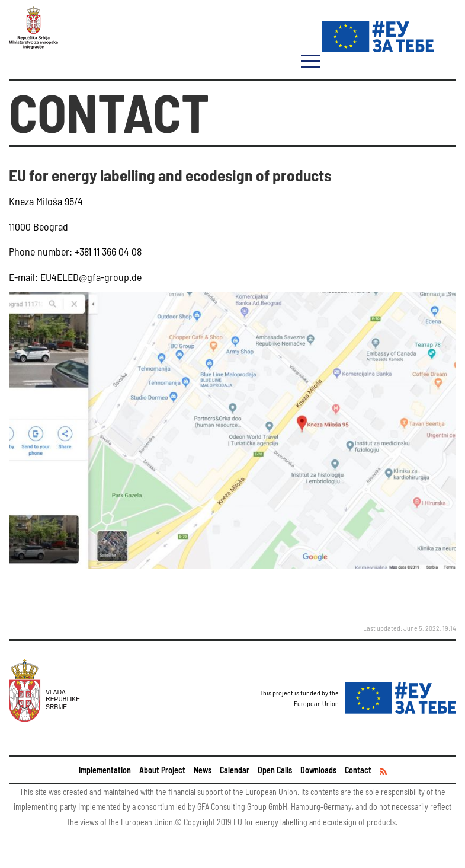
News (203, 770)
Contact (358, 770)
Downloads (318, 770)
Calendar (235, 770)
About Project (162, 770)
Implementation (105, 770)
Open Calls (275, 770)
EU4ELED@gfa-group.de (90, 277)
